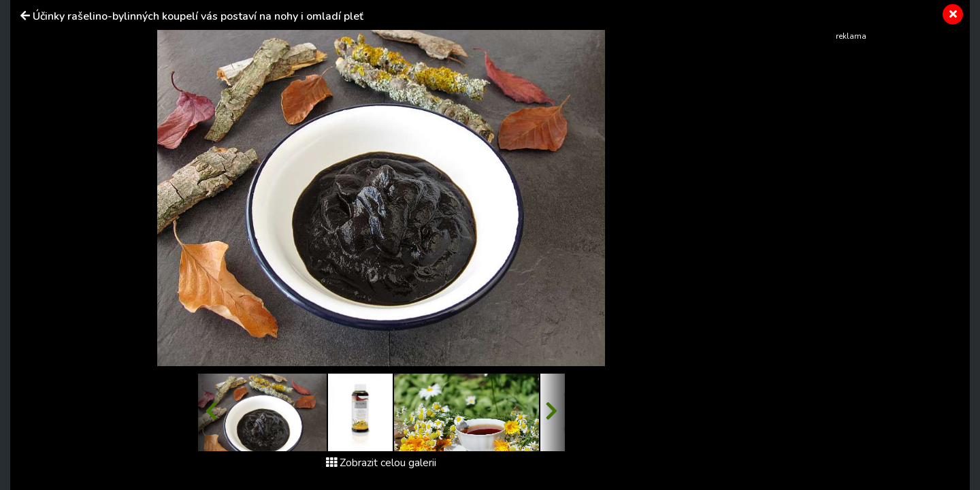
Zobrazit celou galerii (381, 463)
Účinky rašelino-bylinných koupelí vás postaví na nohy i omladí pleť (198, 16)
